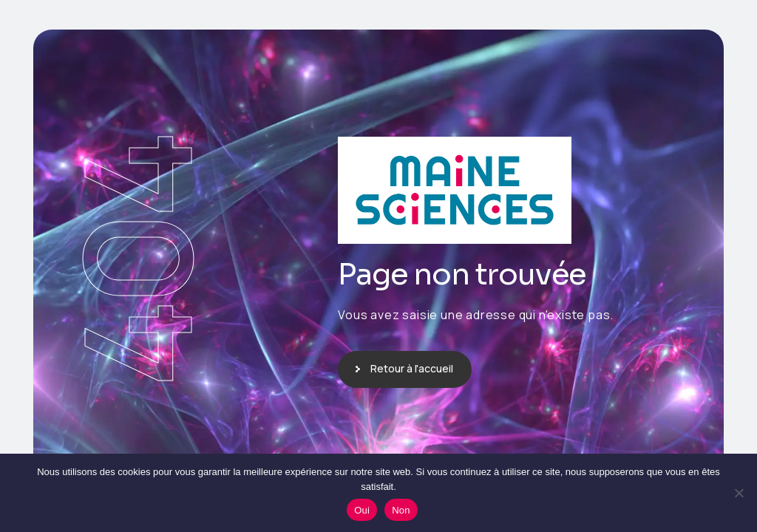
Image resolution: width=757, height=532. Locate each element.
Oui (362, 510)
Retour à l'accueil (412, 368)
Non (401, 510)
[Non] (739, 493)
